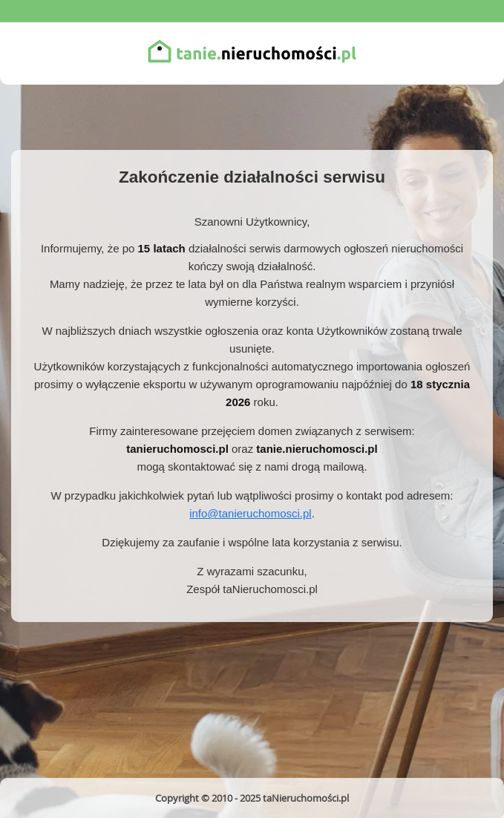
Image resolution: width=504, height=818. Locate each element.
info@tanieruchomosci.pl (250, 513)
